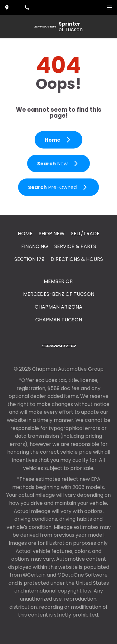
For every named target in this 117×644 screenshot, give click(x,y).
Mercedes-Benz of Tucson (59, 294)
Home (25, 234)
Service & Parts (75, 246)
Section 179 (29, 259)
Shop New (52, 234)
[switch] (110, 7)
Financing (35, 246)
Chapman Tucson (59, 320)
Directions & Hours (77, 259)
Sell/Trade (85, 234)
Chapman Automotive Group (68, 369)
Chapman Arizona (58, 307)
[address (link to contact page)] (7, 7)
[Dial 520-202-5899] (27, 7)
